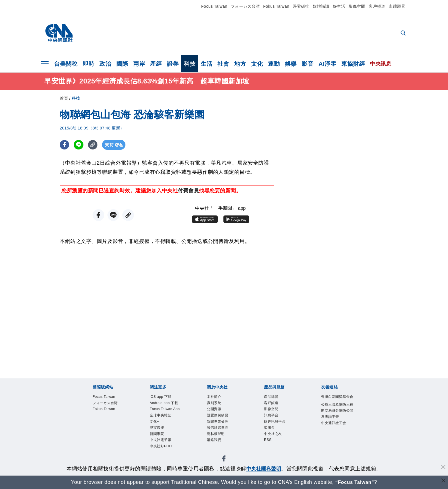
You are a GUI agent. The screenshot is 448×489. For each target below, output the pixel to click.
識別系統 (217, 406)
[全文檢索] (404, 33)
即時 (88, 64)
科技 (190, 64)
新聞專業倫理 (222, 428)
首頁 (64, 99)
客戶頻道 (377, 6)
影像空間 (357, 6)
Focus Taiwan (214, 6)
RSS (269, 450)
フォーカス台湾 (245, 6)
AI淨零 (327, 64)
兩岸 (139, 64)
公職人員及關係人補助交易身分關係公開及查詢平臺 (336, 425)
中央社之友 (277, 443)
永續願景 (397, 6)
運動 (274, 64)
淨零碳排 (301, 6)
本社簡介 (217, 398)
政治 (105, 64)
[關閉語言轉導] (443, 481)
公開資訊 (217, 413)
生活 (206, 64)
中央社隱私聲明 (264, 469)
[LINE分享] (79, 146)
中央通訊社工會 (336, 447)
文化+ (156, 443)
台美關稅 (66, 64)
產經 (156, 64)
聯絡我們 (217, 450)
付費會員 (188, 191)
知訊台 (272, 435)
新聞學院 (160, 458)
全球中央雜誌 (165, 435)
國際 (122, 64)
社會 (223, 64)
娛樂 (291, 64)
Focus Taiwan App (165, 424)
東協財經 (353, 64)
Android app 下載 (167, 409)
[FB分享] (65, 146)
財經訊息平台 (279, 428)
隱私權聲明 (219, 443)
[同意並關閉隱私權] (443, 468)
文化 (257, 64)
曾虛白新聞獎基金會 (336, 402)
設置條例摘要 (222, 421)
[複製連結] (94, 146)
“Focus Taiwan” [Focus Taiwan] (355, 482)
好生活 (339, 6)
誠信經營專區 (222, 435)
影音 (308, 64)
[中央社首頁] (59, 33)
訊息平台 (274, 421)
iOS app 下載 (165, 398)
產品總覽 (274, 398)
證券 (173, 64)
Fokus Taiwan (276, 6)
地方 (240, 64)
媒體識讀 (321, 6)
